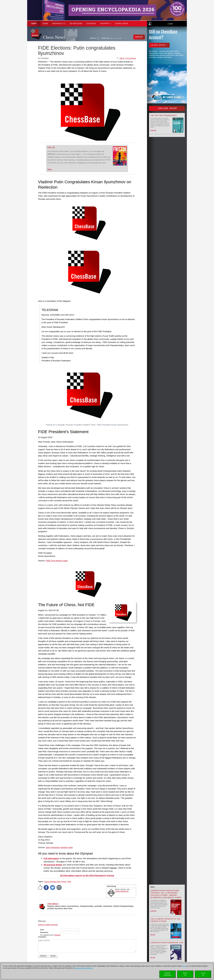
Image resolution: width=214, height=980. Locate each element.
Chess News (54, 37)
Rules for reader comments (48, 925)
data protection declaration (84, 968)
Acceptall (203, 974)
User (42, 930)
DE (112, 38)
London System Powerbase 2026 (167, 943)
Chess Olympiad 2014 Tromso (55, 882)
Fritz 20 (51, 147)
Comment (42, 937)
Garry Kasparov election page (59, 847)
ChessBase (53, 904)
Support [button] (106, 24)
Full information (51, 858)
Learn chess (122, 24)
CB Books (91, 24)
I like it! (122, 58)
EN (115, 38)
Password (44, 932)
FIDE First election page (57, 561)
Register (58, 935)
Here (184, 966)
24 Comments (131, 58)
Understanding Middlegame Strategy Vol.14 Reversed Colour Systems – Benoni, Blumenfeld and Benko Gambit (166, 894)
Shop (34, 24)
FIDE (69, 882)
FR (120, 38)
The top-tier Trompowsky (164, 115)
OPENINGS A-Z (59, 24)
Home (45, 24)
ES (117, 38)
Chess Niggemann (122, 891)
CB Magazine (76, 24)
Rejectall (185, 974)
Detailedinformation (168, 974)
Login (170, 24)
